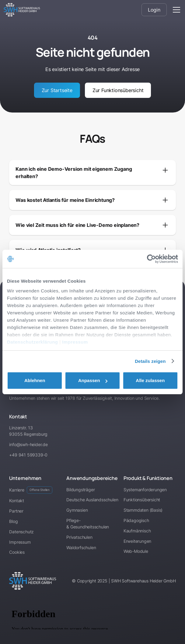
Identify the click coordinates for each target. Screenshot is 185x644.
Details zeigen (150, 361)
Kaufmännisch (137, 531)
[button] (175, 10)
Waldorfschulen (81, 547)
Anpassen (93, 380)
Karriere (31, 490)
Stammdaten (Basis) (143, 510)
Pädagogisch (136, 520)
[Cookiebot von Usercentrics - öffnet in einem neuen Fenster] (151, 259)
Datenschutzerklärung (33, 342)
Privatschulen (79, 537)
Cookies (17, 552)
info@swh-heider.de (28, 444)
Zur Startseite (57, 90)
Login (154, 10)
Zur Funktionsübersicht (118, 90)
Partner (16, 511)
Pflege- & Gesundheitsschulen (88, 524)
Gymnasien (77, 510)
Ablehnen (35, 380)
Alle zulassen (150, 380)
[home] (22, 10)
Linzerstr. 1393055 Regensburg (28, 431)
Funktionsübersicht (142, 500)
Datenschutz (21, 532)
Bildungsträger (80, 490)
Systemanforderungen (145, 490)
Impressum (75, 342)
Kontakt (17, 501)
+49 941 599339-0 (28, 455)
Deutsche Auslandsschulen (92, 500)
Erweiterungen (137, 541)
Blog (13, 521)
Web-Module (136, 551)
